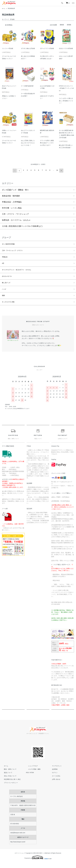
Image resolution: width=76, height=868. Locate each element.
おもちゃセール (8, 279)
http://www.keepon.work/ (18, 848)
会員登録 (53, 775)
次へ (60, 170)
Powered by (38, 863)
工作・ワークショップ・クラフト (15, 251)
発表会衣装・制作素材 (11, 195)
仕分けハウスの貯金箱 (66, 48)
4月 (3, 265)
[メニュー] (73, 3)
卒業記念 (6, 258)
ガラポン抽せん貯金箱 (28, 48)
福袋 (4, 300)
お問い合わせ (54, 785)
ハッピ (5, 293)
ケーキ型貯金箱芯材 (27, 86)
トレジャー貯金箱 (8, 48)
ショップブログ (31, 772)
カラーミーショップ (20, 859)
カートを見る (54, 782)
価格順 (62, 25)
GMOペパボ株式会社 (45, 859)
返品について (6, 778)
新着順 (69, 25)
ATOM (32, 778)
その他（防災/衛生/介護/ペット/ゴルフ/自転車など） (23, 225)
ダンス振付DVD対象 (10, 244)
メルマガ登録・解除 (32, 775)
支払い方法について (8, 782)
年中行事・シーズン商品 (12, 207)
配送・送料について (8, 775)
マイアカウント (55, 772)
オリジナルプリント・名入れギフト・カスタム (21, 272)
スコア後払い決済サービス (62, 570)
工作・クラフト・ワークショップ (15, 213)
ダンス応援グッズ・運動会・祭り (15, 189)
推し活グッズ (7, 286)
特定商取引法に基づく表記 (10, 785)
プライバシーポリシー (9, 789)
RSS (27, 778)
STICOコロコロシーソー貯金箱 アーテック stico (66, 88)
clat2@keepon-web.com (18, 839)
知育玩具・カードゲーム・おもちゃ (16, 219)
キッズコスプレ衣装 (10, 308)
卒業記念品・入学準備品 (12, 201)
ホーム (4, 8)
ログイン (53, 778)
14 (57, 170)
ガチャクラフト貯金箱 (47, 48)
